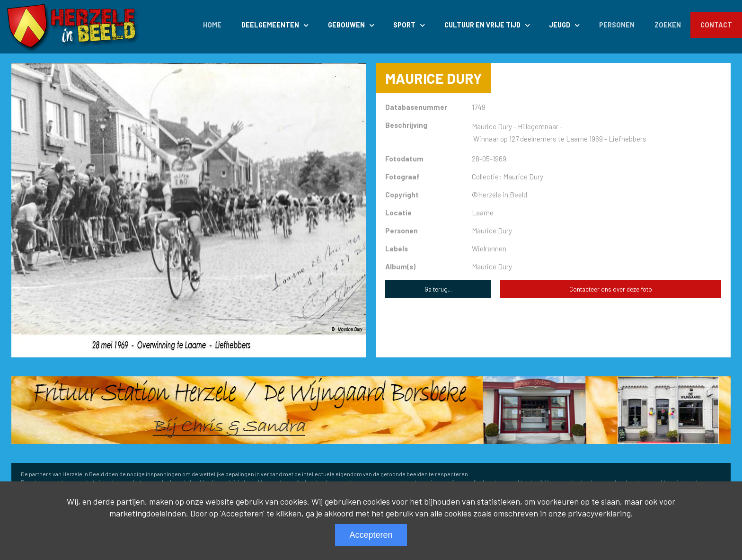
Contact (716, 25)
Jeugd (560, 25)
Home (212, 25)
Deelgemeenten (270, 25)
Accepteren (371, 535)
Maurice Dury (492, 267)
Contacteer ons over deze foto (611, 289)
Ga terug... (438, 289)
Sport (404, 25)
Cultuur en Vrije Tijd (482, 25)
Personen (617, 25)
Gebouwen (346, 25)
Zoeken (668, 25)
